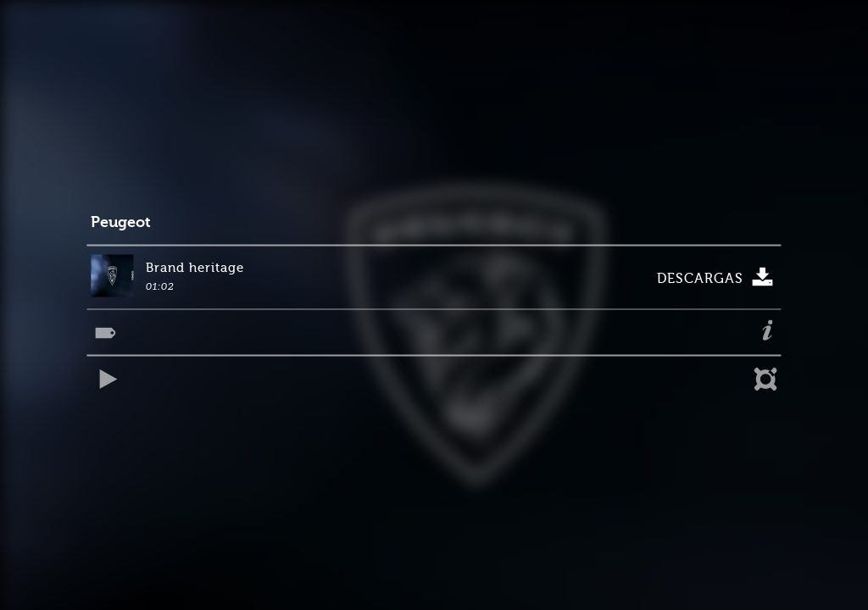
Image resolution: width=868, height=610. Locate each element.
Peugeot (121, 222)
